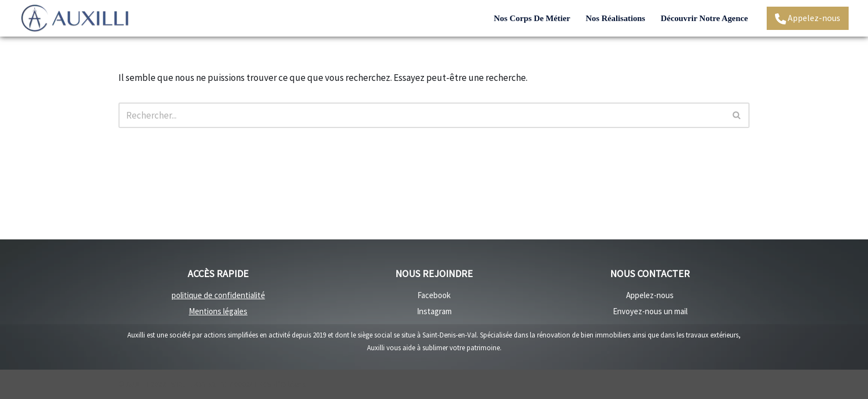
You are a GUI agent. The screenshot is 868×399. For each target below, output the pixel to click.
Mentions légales (218, 311)
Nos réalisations (616, 18)
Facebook (434, 295)
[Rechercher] (422, 115)
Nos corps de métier (532, 18)
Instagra (431, 311)
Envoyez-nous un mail (650, 311)
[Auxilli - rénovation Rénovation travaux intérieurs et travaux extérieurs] (75, 18)
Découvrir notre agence (704, 18)
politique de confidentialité (218, 295)
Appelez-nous (808, 18)
